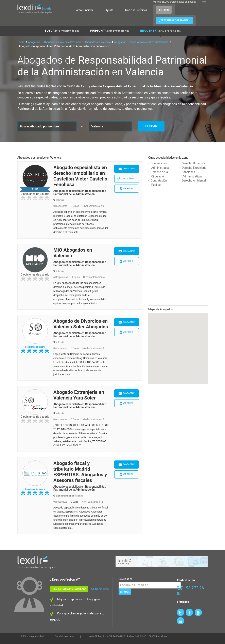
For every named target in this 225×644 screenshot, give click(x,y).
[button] (178, 345)
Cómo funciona (84, 10)
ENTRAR (164, 10)
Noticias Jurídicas (136, 10)
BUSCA (62, 30)
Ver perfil (126, 189)
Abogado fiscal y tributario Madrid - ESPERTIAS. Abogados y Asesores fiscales (80, 472)
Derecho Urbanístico (195, 163)
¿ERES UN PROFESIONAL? (174, 20)
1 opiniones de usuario (35, 347)
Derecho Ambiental (194, 180)
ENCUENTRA (160, 30)
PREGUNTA (109, 30)
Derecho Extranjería (194, 168)
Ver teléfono (126, 179)
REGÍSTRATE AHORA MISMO (69, 589)
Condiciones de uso (65, 637)
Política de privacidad (32, 637)
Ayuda (109, 10)
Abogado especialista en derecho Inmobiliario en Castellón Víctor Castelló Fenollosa (80, 176)
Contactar (127, 169)
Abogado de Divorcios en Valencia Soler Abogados (81, 324)
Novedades (126, 579)
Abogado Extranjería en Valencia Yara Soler (79, 395)
